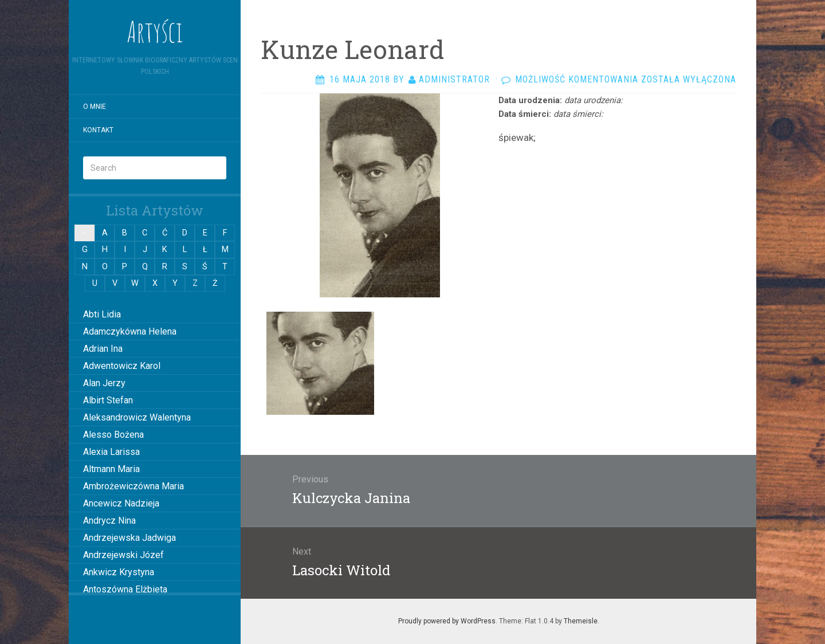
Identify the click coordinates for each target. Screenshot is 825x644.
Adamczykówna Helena (130, 331)
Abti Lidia (102, 314)
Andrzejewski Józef (123, 555)
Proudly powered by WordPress (447, 621)
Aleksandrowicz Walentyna (137, 417)
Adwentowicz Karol (122, 366)
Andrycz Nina (109, 521)
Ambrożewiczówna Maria (133, 486)
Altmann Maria (111, 469)
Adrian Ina (103, 349)
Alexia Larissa (111, 452)
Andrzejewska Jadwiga (129, 538)
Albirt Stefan (108, 400)
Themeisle (581, 621)
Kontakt (98, 130)
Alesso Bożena (113, 435)
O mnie (95, 107)
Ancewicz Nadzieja (121, 503)
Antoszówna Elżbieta (125, 589)
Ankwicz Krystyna (119, 572)
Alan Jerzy (104, 383)
